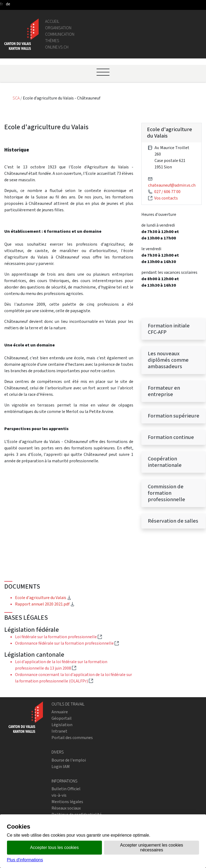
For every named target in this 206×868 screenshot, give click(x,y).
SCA (16, 98)
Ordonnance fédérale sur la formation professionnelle (67, 643)
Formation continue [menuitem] (171, 437)
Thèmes (52, 41)
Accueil (52, 21)
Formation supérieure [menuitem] (174, 416)
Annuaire (60, 712)
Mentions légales (67, 802)
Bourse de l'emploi (69, 760)
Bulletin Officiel (66, 789)
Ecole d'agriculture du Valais (43, 598)
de (8, 4)
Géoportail (62, 718)
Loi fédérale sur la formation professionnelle (58, 637)
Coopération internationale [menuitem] (165, 462)
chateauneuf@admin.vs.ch (172, 185)
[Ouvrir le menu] (103, 72)
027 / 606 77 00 (167, 192)
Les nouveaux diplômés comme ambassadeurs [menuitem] (168, 360)
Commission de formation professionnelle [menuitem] (166, 493)
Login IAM (61, 767)
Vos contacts (166, 198)
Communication (60, 34)
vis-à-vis (59, 795)
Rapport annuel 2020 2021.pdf (45, 604)
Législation (62, 725)
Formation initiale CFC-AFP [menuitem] (169, 329)
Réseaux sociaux (66, 808)
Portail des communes (72, 738)
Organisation (58, 28)
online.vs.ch (57, 47)
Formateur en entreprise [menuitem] (164, 391)
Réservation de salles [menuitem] (173, 521)
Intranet (59, 731)
